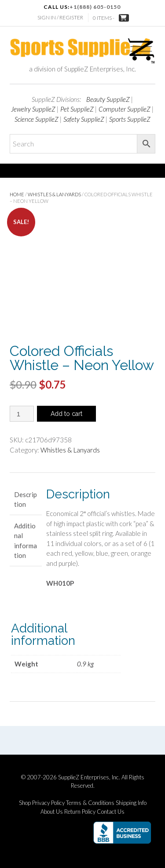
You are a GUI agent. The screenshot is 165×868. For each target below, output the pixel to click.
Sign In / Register (60, 17)
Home (17, 194)
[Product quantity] (22, 414)
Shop (25, 803)
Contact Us (111, 812)
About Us (52, 812)
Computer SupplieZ (125, 109)
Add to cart (66, 414)
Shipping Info (131, 803)
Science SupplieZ (37, 119)
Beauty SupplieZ (108, 99)
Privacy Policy (48, 803)
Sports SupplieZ (130, 119)
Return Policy (80, 812)
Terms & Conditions (90, 803)
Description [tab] (26, 499)
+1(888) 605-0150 (95, 7)
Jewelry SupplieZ (33, 109)
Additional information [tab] (26, 541)
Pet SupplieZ (77, 109)
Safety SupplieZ (84, 119)
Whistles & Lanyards (54, 194)
